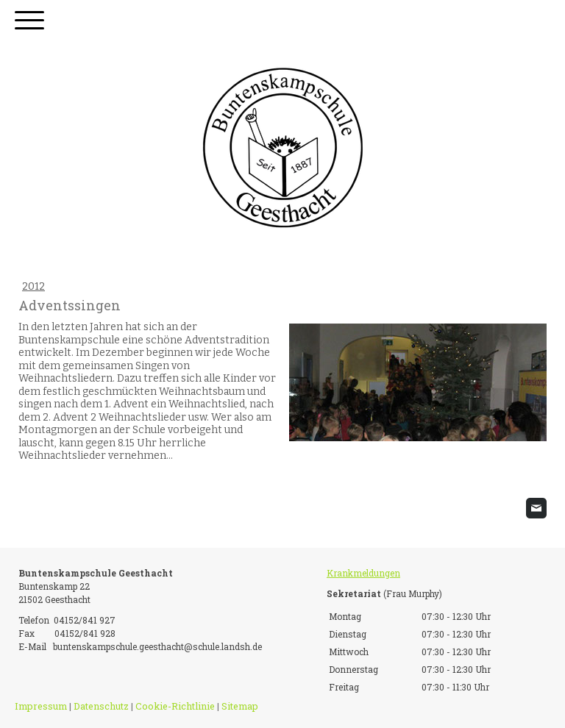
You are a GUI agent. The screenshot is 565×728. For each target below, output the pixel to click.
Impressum (41, 706)
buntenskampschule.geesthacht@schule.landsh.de (157, 646)
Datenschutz (101, 706)
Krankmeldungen (363, 573)
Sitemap (240, 706)
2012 (33, 286)
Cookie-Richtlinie (175, 706)
